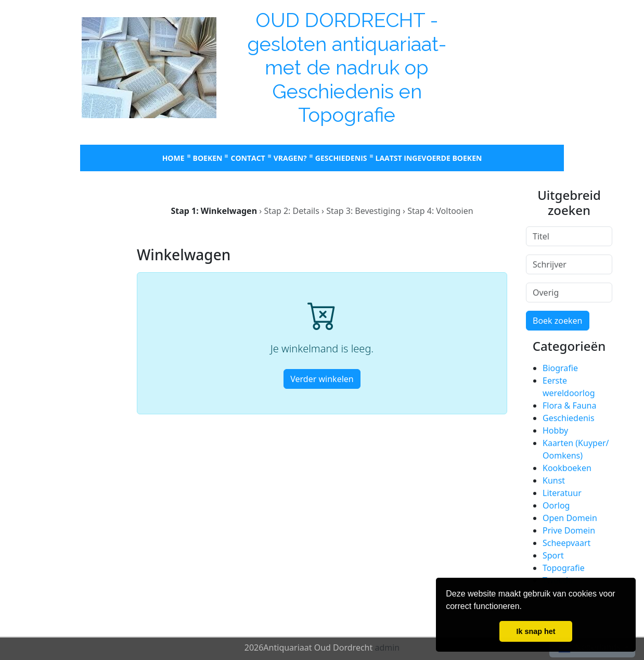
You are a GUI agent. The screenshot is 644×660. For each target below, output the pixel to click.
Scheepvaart (566, 543)
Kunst (554, 480)
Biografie (560, 368)
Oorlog (556, 505)
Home (173, 158)
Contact (248, 158)
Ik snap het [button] (536, 631)
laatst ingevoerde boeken (429, 158)
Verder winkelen (322, 379)
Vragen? (290, 158)
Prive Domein (569, 530)
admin (387, 648)
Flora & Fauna (569, 405)
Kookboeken (567, 468)
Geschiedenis (341, 158)
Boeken (208, 158)
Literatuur (562, 493)
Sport (553, 555)
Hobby (555, 430)
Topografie (564, 568)
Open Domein (570, 518)
